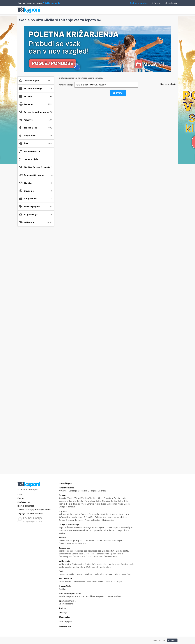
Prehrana (78, 527)
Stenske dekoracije (67, 541)
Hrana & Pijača (65, 586)
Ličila (89, 530)
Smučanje (29, 191)
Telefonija (79, 520)
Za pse (62, 574)
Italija (124, 498)
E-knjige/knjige (108, 520)
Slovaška (106, 501)
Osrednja (73, 491)
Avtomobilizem (121, 517)
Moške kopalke (65, 567)
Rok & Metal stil (65, 579)
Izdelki (74, 517)
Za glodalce (98, 574)
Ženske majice (65, 554)
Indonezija (70, 507)
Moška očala (105, 567)
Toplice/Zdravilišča (76, 498)
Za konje (109, 574)
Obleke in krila (79, 582)
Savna (110, 596)
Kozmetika (63, 530)
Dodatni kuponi (32, 80)
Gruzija (62, 507)
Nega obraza (72, 596)
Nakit (103, 514)
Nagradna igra (31, 214)
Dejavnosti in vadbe (67, 601)
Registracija (171, 3)
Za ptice (79, 574)
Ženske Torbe (79, 557)
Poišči (118, 93)
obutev (101, 582)
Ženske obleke (103, 554)
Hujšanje (87, 527)
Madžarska (63, 501)
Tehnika (99, 517)
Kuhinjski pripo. (123, 514)
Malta (120, 504)
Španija (62, 504)
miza (114, 541)
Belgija (69, 504)
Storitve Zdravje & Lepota (70, 593)
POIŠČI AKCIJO (32, 518)
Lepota (117, 527)
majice (120, 582)
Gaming (84, 514)
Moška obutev (65, 564)
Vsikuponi (34, 489)
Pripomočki (97, 530)
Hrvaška (89, 498)
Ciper (98, 504)
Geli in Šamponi (110, 530)
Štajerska (102, 491)
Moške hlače (90, 564)
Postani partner (139, 3)
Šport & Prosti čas (86, 517)
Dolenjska (92, 491)
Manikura (63, 533)
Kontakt (21, 498)
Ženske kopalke (65, 557)
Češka (121, 501)
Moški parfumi (79, 567)
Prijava (156, 3)
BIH (95, 498)
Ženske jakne (90, 554)
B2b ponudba (31, 199)
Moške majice (78, 564)
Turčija (114, 501)
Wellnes (117, 596)
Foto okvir (90, 541)
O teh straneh (159, 640)
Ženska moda (65, 548)
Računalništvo (65, 517)
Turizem (62, 495)
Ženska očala (92, 557)
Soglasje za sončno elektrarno (31, 513)
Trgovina (63, 511)
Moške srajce (114, 564)
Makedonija (112, 504)
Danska (127, 504)
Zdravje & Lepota (66, 520)
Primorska (63, 491)
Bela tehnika (94, 514)
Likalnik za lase (95, 551)
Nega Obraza (124, 530)
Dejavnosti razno (66, 604)
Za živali (117, 574)
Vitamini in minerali (77, 530)
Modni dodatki (65, 582)
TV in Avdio (75, 514)
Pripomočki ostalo (93, 520)
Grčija (98, 501)
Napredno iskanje (169, 84)
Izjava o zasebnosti (26, 506)
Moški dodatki (92, 567)
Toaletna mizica (79, 544)
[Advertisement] (36, 277)
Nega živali (126, 574)
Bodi (101, 557)
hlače (113, 582)
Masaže (62, 596)
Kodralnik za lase (66, 551)
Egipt (103, 504)
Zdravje (109, 527)
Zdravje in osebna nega (69, 524)
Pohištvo (62, 538)
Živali (61, 571)
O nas (20, 494)
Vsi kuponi (29, 222)
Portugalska (90, 501)
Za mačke (70, 574)
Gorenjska (82, 491)
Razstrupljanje (98, 527)
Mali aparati (64, 514)
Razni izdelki (91, 582)
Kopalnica (80, 541)
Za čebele (88, 574)
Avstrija (117, 498)
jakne (107, 582)
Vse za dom (108, 517)
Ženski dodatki (111, 557)
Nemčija (77, 504)
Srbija (100, 498)
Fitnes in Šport (127, 527)
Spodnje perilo (117, 554)
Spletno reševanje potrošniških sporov (34, 510)
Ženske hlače (78, 554)
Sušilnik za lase (81, 551)
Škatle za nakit (65, 544)
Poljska (80, 501)
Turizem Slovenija (66, 488)
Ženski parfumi (109, 551)
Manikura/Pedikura (87, 596)
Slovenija (62, 498)
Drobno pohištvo (103, 541)
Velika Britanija (88, 504)
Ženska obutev (123, 551)
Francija (73, 501)
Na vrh (172, 640)
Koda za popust (32, 207)
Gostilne (62, 589)
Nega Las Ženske (66, 527)
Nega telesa (101, 596)
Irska (126, 501)
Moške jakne (102, 564)
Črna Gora (108, 498)
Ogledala (121, 541)
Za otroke (110, 514)
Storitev (28, 183)
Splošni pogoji (24, 502)
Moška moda (64, 561)
